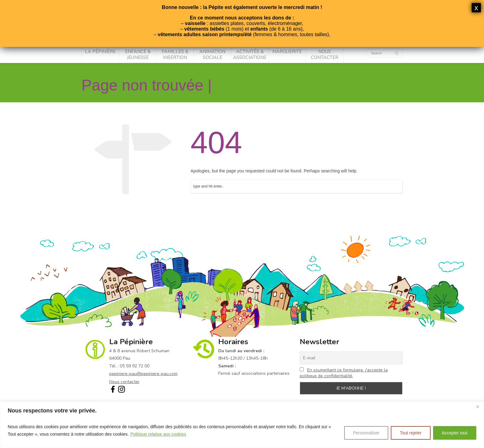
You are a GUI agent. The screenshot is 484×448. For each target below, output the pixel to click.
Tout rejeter (411, 433)
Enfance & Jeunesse (138, 55)
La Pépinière (100, 52)
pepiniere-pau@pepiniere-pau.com (143, 374)
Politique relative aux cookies (158, 434)
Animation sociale (212, 55)
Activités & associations (250, 55)
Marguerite (287, 52)
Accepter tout (455, 433)
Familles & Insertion (175, 55)
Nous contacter (325, 55)
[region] (242, 425)
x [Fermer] (476, 8)
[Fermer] (478, 407)
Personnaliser (366, 433)
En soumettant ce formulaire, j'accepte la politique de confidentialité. (344, 373)
